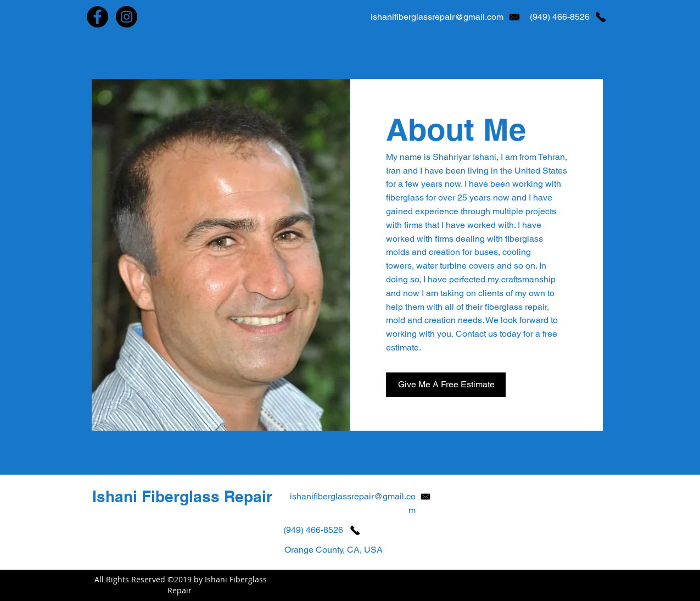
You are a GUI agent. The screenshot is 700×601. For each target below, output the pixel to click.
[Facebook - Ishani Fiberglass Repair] (97, 17)
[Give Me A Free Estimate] (446, 385)
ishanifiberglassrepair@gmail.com (437, 17)
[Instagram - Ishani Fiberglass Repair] (127, 17)
